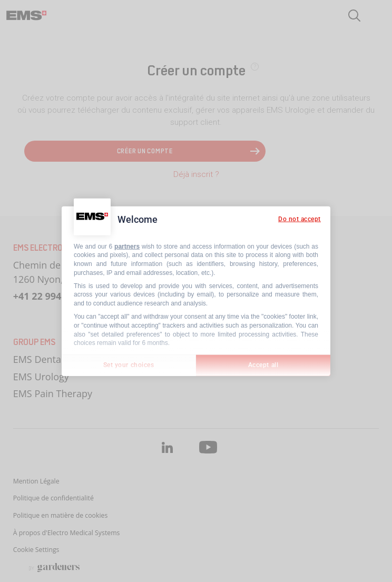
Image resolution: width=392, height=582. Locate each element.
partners (127, 246)
